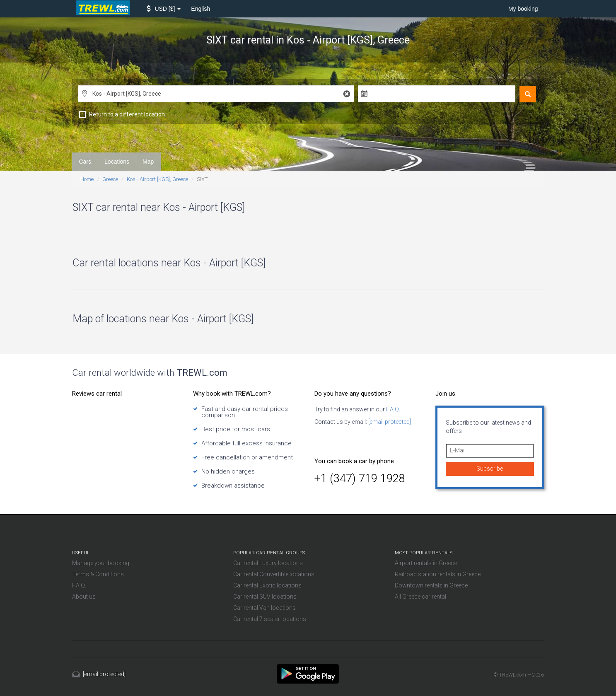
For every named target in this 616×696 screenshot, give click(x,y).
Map (148, 162)
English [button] (201, 9)
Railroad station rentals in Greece (438, 574)
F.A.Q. (393, 409)
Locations (117, 162)
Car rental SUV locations (265, 597)
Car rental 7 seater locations (270, 619)
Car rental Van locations (265, 608)
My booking (523, 9)
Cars (85, 162)
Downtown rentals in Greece (431, 585)
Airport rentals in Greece (426, 563)
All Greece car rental (420, 597)
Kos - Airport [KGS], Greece (157, 179)
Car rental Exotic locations (267, 585)
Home (87, 179)
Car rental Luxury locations (268, 563)
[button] (164, 9)
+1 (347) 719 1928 (360, 479)
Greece (110, 179)
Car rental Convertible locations (274, 574)
